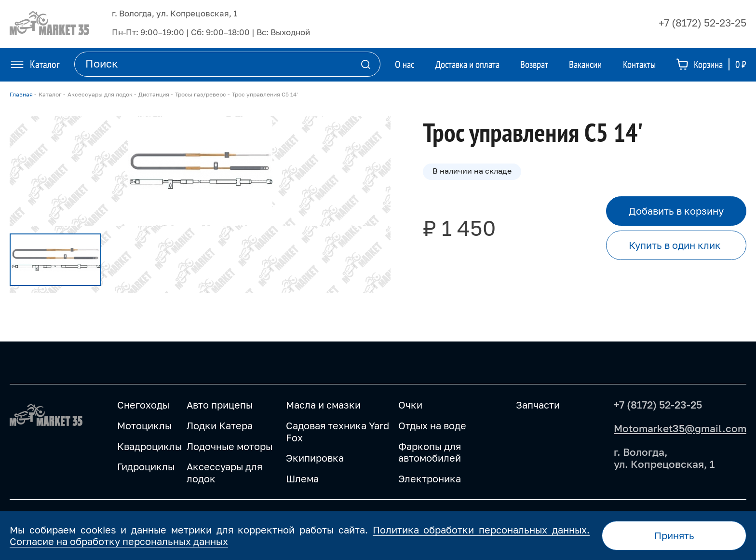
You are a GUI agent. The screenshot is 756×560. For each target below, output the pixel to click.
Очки (410, 405)
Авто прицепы (220, 405)
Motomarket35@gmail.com (680, 428)
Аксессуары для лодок (224, 472)
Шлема (302, 478)
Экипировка (315, 458)
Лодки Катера (220, 425)
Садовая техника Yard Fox (337, 431)
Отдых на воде (432, 425)
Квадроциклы (149, 446)
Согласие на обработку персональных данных (119, 541)
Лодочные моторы (229, 446)
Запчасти (538, 405)
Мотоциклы (144, 425)
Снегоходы (143, 405)
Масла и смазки (323, 405)
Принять (674, 535)
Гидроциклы (146, 466)
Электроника (430, 478)
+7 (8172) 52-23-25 (702, 23)
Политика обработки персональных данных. (481, 530)
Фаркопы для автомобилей (430, 452)
